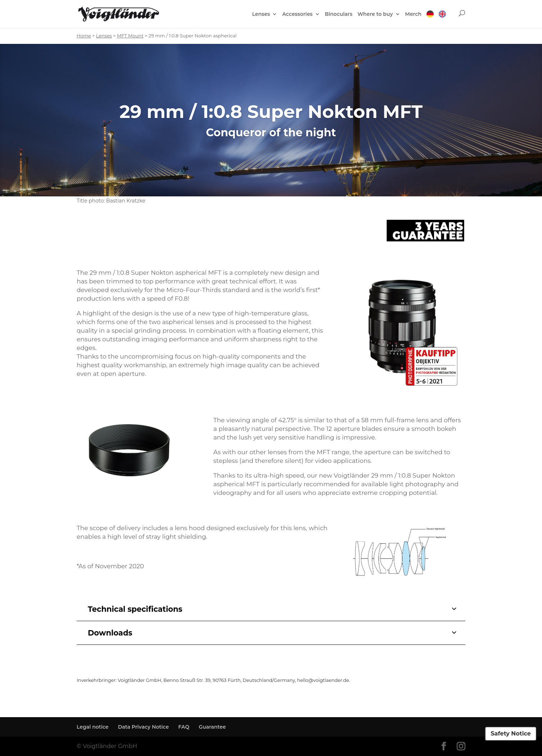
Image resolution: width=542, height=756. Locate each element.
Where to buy (375, 14)
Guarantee (212, 727)
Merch (413, 14)
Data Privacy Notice (143, 727)
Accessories (297, 14)
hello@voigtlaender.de (323, 680)
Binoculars (339, 14)
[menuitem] (430, 19)
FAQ (184, 727)
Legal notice (93, 727)
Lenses (261, 14)
